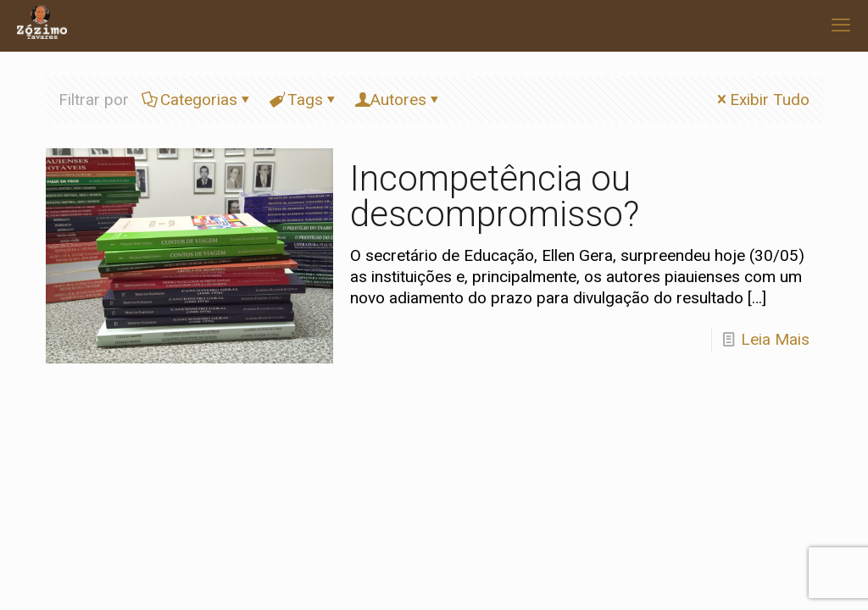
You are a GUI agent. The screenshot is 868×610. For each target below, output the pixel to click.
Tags (304, 100)
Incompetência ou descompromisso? (495, 196)
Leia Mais (775, 339)
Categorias (198, 100)
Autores (398, 100)
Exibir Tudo (762, 100)
